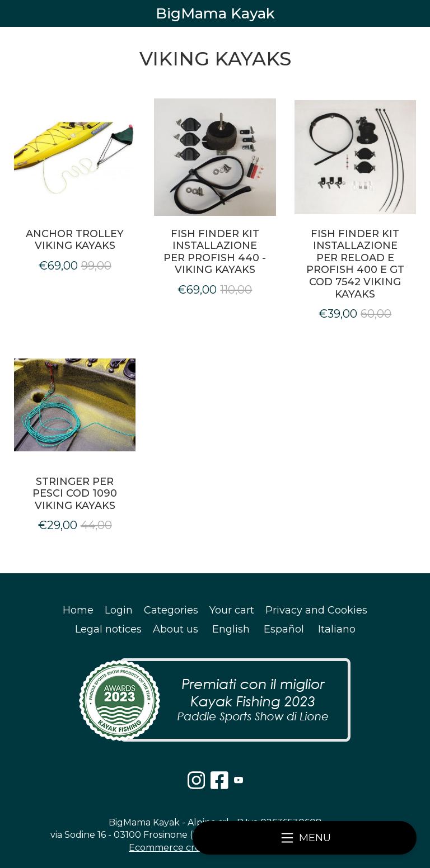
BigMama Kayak (215, 13)
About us (176, 629)
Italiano (337, 629)
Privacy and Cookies (316, 610)
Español (284, 629)
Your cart (232, 610)
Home (78, 610)
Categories (171, 610)
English (231, 629)
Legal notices (108, 629)
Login (119, 610)
